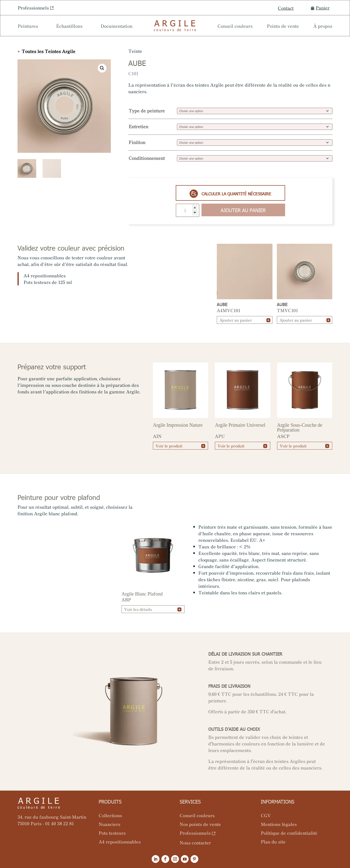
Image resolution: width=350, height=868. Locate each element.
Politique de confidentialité (289, 833)
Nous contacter (195, 842)
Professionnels (33, 8)
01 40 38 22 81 (60, 823)
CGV (266, 815)
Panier (320, 8)
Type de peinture (147, 110)
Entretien (138, 126)
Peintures (28, 27)
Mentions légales (279, 824)
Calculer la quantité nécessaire (230, 194)
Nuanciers (109, 824)
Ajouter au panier (243, 210)
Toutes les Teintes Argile (48, 51)
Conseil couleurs (235, 27)
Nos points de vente (200, 824)
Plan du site (273, 841)
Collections (110, 815)
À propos (323, 27)
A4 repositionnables (120, 841)
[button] (102, 68)
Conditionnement (147, 158)
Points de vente (283, 27)
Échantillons (69, 27)
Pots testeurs (112, 833)
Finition (137, 142)
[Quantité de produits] (188, 210)
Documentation (117, 27)
